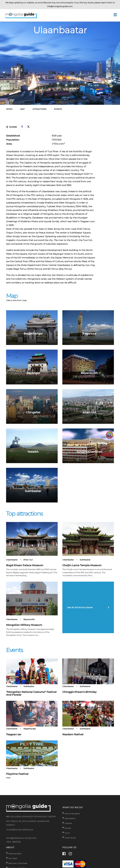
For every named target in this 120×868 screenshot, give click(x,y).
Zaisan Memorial (64, 258)
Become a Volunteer (18, 863)
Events (58, 109)
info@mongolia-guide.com (60, 6)
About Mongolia (72, 814)
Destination (70, 818)
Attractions (39, 109)
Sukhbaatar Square (80, 233)
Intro (9, 109)
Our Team (13, 858)
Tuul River (53, 151)
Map (22, 109)
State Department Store (34, 265)
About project (15, 854)
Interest (68, 823)
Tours (67, 833)
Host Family (70, 838)
